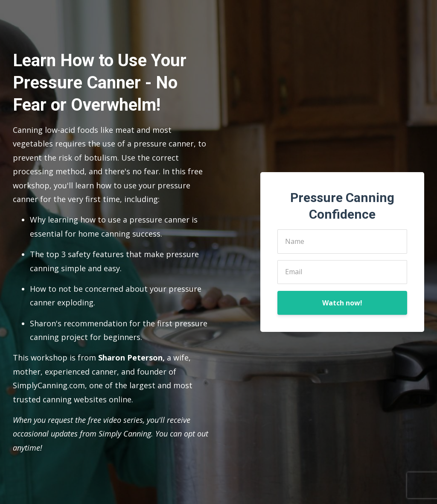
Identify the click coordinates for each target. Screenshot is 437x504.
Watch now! (342, 303)
